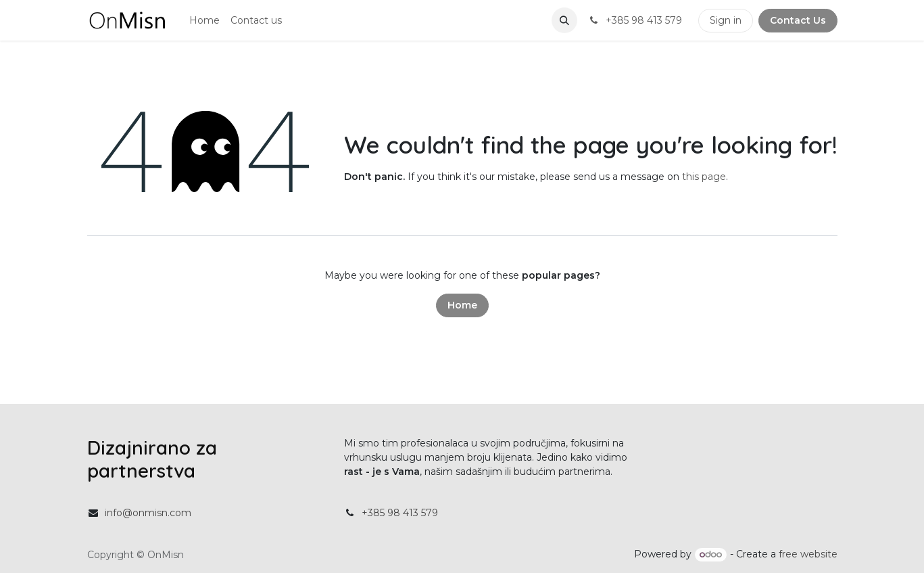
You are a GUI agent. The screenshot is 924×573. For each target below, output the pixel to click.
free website (808, 554)
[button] (564, 20)
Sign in (726, 20)
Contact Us (798, 20)
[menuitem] (204, 21)
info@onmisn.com (148, 513)
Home (462, 305)
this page (704, 177)
